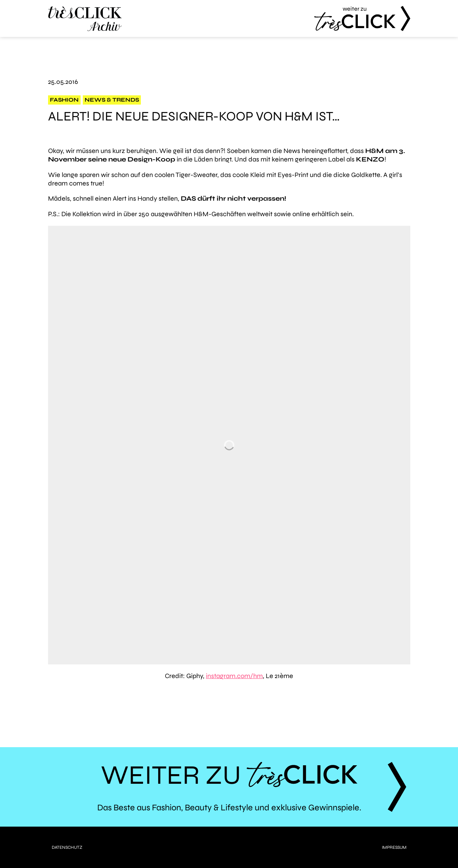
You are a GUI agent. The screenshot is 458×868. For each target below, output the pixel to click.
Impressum (394, 847)
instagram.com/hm (234, 676)
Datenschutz (67, 847)
